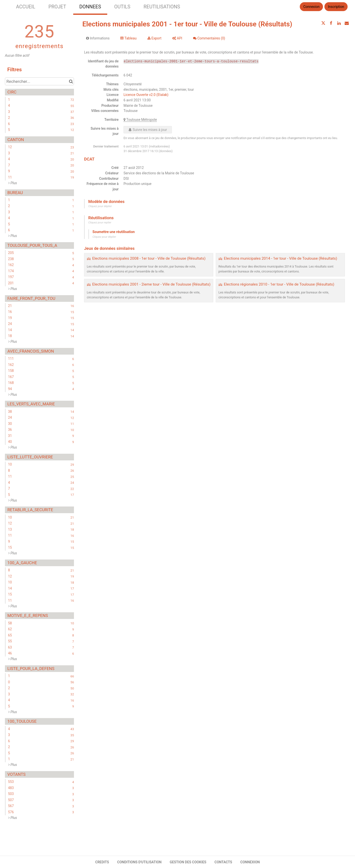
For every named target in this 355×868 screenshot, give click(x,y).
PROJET (57, 7)
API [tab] (177, 38)
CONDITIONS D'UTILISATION (139, 862)
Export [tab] (154, 38)
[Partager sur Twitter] (323, 23)
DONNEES (90, 7)
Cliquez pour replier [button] (100, 223)
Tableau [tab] (128, 38)
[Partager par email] (347, 23)
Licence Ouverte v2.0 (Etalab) (146, 95)
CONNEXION (250, 862)
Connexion (311, 7)
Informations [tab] (98, 38)
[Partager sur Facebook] (331, 23)
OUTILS (122, 7)
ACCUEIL (26, 7)
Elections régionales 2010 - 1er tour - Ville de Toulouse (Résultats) (279, 284)
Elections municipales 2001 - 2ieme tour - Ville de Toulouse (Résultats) (151, 284)
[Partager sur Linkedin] (339, 23)
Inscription (336, 7)
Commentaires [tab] (209, 38)
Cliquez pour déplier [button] (100, 206)
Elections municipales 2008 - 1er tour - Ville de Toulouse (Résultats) (149, 258)
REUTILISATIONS (162, 7)
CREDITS (102, 862)
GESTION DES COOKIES (188, 862)
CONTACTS (223, 862)
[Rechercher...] (39, 81)
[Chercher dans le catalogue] (71, 81)
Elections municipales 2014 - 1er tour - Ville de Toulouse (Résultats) (281, 258)
